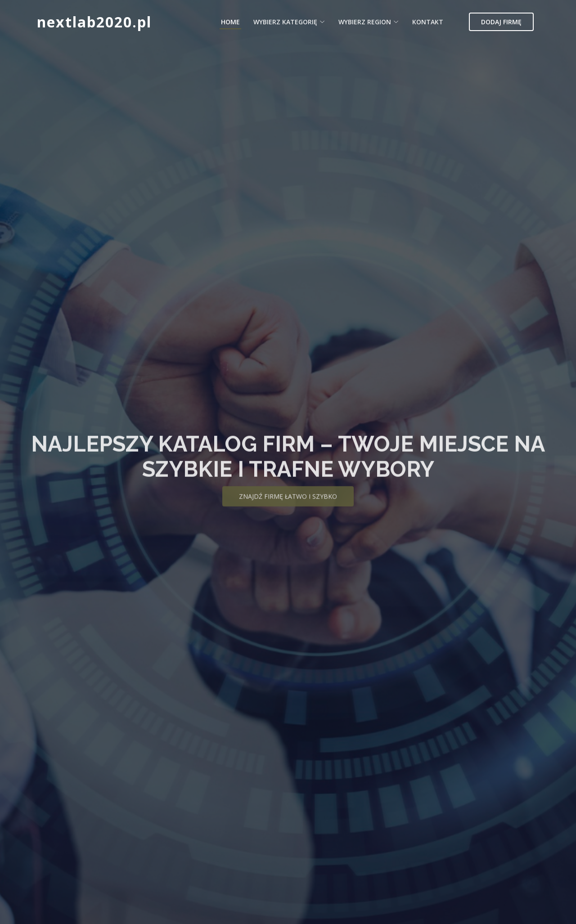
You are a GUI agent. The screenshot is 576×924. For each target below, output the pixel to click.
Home (230, 22)
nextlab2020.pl (94, 22)
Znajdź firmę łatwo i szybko (288, 503)
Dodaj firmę (501, 22)
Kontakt (428, 22)
